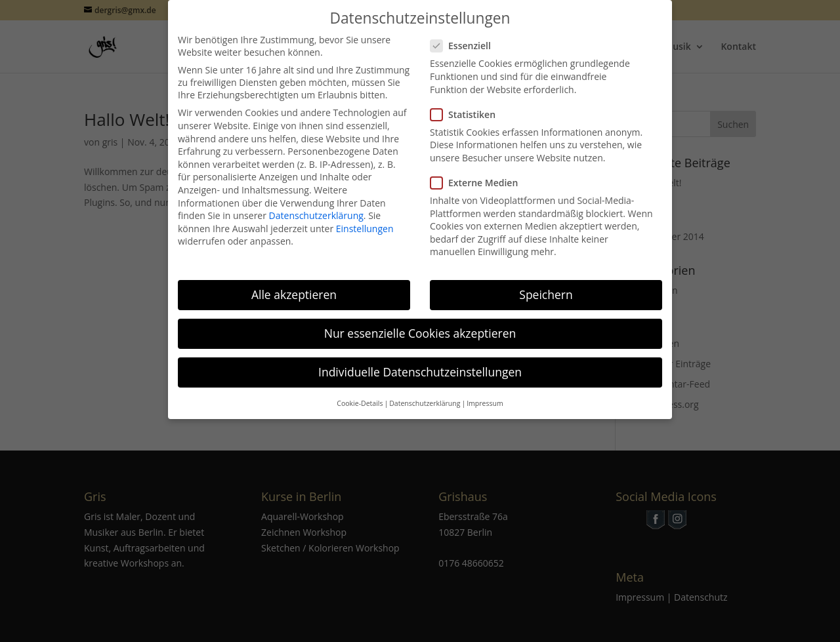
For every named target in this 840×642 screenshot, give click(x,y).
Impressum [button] (485, 393)
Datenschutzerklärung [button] (425, 393)
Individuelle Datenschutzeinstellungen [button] (420, 362)
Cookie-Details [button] (360, 393)
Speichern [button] (546, 285)
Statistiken (468, 104)
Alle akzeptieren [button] (294, 285)
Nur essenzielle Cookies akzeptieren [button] (420, 323)
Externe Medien (479, 172)
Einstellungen (365, 218)
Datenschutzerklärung (316, 206)
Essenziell (466, 36)
